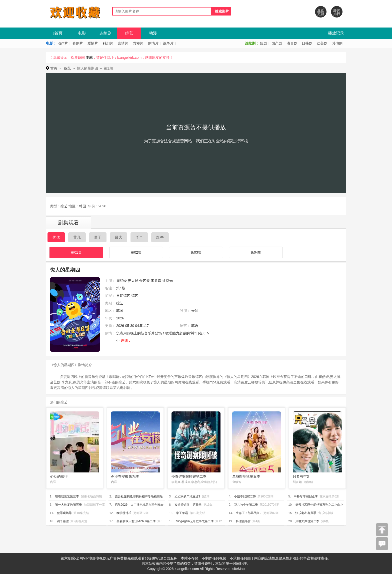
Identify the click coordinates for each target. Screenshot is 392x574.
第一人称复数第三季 (68, 505)
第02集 (136, 252)
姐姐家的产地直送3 (187, 496)
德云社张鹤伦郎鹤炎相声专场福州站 (139, 496)
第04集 (256, 252)
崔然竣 (121, 281)
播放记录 (336, 33)
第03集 (196, 252)
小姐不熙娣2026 (245, 496)
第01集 (76, 252)
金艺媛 (144, 281)
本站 (89, 58)
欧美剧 (322, 43)
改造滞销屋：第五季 (188, 505)
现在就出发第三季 (67, 496)
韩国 (82, 206)
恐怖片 (138, 43)
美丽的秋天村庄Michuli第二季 (136, 521)
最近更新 (321, 12)
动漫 (153, 33)
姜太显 (133, 281)
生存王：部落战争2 (249, 513)
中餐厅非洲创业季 (306, 496)
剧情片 (153, 43)
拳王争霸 (182, 513)
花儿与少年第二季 (246, 505)
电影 (82, 33)
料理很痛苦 (243, 521)
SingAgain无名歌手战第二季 (195, 521)
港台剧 (292, 43)
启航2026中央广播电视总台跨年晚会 (139, 505)
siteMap (239, 569)
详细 (124, 341)
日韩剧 (307, 43)
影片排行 (337, 12)
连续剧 (105, 33)
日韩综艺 (123, 296)
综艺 (129, 33)
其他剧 (337, 43)
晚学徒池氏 (124, 513)
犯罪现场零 (64, 513)
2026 (102, 206)
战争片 (168, 43)
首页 (58, 33)
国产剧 (277, 43)
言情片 (123, 43)
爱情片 (93, 43)
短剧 (263, 43)
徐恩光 (167, 281)
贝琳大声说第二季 (307, 521)
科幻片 (108, 43)
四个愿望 (63, 521)
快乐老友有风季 (306, 513)
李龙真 (156, 281)
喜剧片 (78, 43)
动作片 (63, 43)
